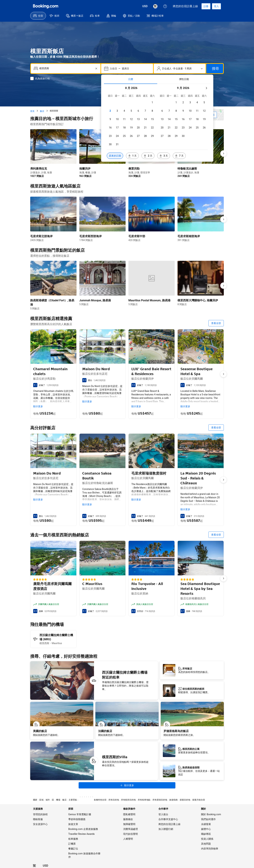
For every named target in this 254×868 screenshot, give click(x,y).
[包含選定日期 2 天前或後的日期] (148, 156)
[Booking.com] (46, 6)
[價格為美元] (145, 6)
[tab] (131, 79)
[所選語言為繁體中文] (155, 6)
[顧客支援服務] (165, 6)
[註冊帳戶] (206, 6)
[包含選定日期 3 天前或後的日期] (164, 156)
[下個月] (206, 88)
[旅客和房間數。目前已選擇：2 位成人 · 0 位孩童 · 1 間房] (180, 69)
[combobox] (66, 69)
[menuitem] (38, 16)
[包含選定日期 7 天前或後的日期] (179, 156)
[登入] (216, 6)
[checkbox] (152, 102)
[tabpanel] (157, 123)
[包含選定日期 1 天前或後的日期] (132, 156)
